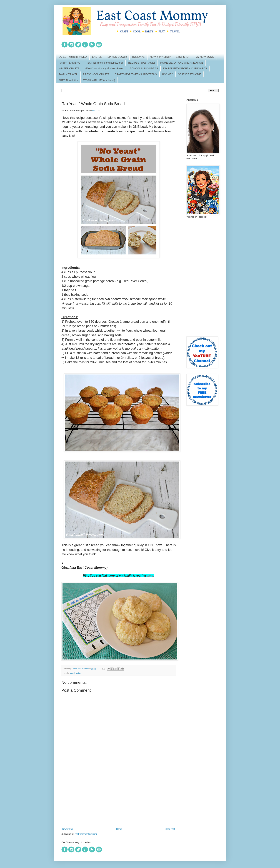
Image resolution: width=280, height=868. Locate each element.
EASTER (97, 57)
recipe (78, 673)
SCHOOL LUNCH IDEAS (144, 68)
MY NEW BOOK (205, 57)
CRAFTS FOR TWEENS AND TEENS (136, 74)
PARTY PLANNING (70, 63)
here (95, 111)
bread (72, 673)
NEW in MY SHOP (160, 57)
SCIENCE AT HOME (189, 74)
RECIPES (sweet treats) (141, 63)
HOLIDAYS (138, 57)
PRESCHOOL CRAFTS (96, 74)
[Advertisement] (119, 798)
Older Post (170, 829)
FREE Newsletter (68, 80)
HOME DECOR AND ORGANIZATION (182, 63)
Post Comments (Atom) (86, 834)
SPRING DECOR (117, 57)
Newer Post (68, 829)
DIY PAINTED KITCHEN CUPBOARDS (185, 68)
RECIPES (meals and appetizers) (104, 63)
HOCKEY (167, 74)
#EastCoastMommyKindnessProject (105, 68)
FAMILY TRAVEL (68, 74)
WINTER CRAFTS (69, 68)
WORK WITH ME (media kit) (99, 80)
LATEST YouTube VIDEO (73, 57)
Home (119, 829)
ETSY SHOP (183, 57)
